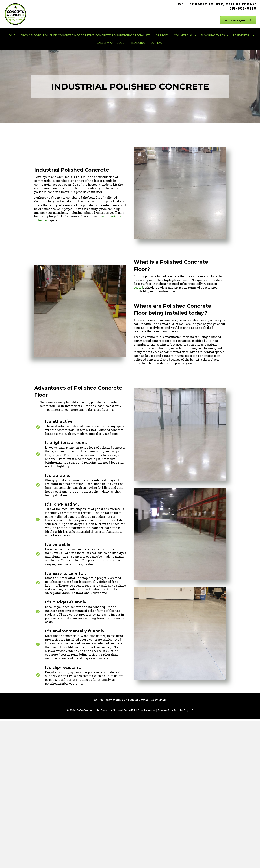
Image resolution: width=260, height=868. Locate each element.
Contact (157, 43)
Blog (121, 43)
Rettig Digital (184, 711)
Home (11, 35)
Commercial (183, 35)
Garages (162, 35)
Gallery (103, 43)
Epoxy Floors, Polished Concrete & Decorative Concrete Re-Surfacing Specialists (85, 35)
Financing (137, 43)
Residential (242, 35)
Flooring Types (213, 35)
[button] (195, 35)
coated (138, 287)
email (162, 700)
